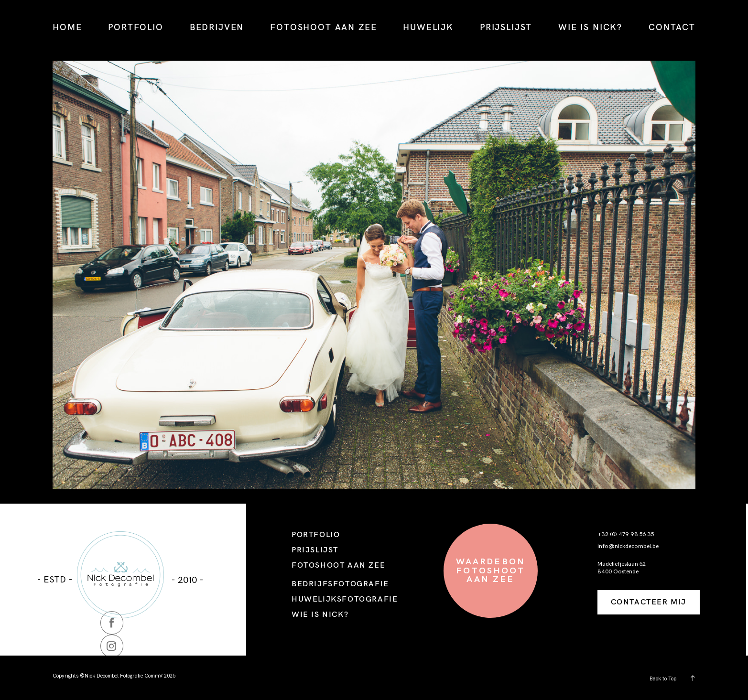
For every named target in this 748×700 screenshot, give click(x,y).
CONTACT (672, 27)
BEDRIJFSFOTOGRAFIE (340, 583)
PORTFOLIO (136, 27)
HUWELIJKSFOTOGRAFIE (345, 599)
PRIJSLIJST (506, 27)
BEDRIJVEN (217, 27)
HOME (67, 27)
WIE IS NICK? (590, 27)
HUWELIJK (428, 27)
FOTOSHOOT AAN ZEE (323, 27)
